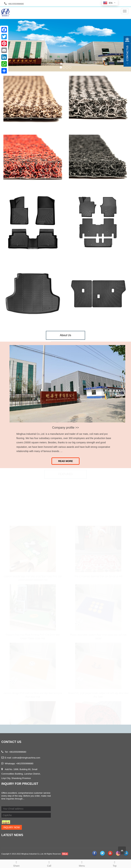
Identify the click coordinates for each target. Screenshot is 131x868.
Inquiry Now (12, 827)
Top (115, 863)
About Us (65, 335)
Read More (65, 461)
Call (49, 863)
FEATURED (65, 474)
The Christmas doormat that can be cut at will (98, 575)
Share (16, 863)
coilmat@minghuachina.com (26, 758)
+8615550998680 (25, 763)
